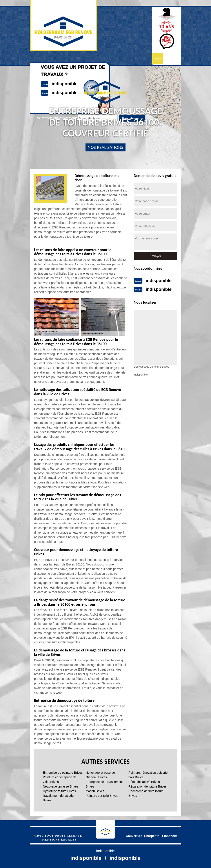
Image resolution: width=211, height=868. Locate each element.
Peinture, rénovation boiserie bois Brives (148, 775)
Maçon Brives (95, 791)
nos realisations (105, 147)
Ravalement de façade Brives (58, 798)
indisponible (159, 281)
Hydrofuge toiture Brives (59, 791)
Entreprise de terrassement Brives (104, 784)
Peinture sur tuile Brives (102, 796)
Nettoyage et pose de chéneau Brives (100, 775)
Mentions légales (59, 840)
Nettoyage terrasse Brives (61, 786)
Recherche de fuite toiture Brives (146, 793)
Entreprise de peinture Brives (63, 773)
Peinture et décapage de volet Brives (60, 780)
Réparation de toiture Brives (147, 786)
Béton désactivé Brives (144, 782)
